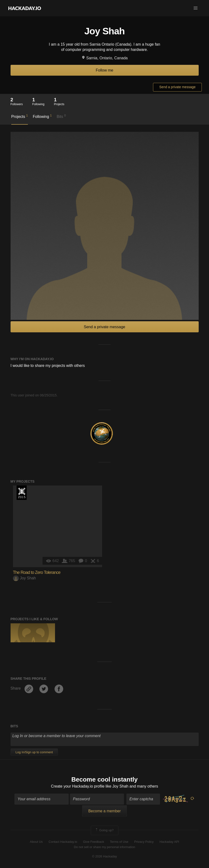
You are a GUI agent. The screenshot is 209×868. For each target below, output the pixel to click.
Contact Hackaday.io (63, 842)
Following (42, 116)
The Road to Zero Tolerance (37, 572)
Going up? (104, 830)
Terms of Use (119, 842)
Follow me (105, 70)
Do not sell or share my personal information (104, 847)
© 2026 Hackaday (104, 856)
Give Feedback (94, 842)
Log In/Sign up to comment (34, 752)
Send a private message (177, 87)
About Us (36, 842)
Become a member (104, 811)
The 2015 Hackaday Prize (22, 493)
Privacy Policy (144, 842)
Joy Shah (25, 578)
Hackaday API (169, 842)
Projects (20, 116)
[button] (196, 8)
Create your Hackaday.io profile (78, 786)
